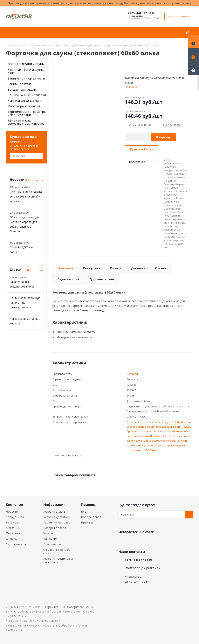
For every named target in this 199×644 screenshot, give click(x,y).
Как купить (51, 539)
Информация (54, 505)
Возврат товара (55, 528)
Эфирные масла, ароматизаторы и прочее (26, 122)
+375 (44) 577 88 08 (142, 13)
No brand (132, 374)
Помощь (88, 505)
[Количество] (137, 137)
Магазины (13, 528)
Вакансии (13, 522)
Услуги (48, 533)
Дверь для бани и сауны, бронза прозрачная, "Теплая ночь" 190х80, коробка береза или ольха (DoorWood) (159, 431)
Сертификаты (16, 544)
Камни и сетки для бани (25, 100)
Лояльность (52, 544)
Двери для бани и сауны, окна (26, 71)
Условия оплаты (55, 511)
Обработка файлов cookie (57, 551)
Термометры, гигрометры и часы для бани (27, 113)
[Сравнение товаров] (193, 68)
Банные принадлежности (26, 78)
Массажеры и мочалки (24, 106)
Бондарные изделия (23, 89)
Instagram (142, 541)
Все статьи (35, 270)
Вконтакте (122, 541)
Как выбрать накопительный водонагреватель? (22, 282)
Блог (84, 511)
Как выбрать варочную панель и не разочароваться (25, 303)
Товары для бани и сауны (25, 64)
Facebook (132, 541)
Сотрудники (15, 517)
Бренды (87, 522)
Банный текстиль (20, 84)
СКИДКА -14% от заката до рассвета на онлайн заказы (26, 196)
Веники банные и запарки (27, 95)
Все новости (34, 180)
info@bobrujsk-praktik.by (142, 568)
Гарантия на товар (57, 522)
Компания (14, 505)
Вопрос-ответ (91, 517)
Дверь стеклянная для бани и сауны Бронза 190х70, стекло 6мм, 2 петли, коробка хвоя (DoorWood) (159, 441)
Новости (12, 511)
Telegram (152, 541)
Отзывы (12, 539)
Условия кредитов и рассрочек (58, 560)
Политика (13, 533)
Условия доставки (56, 517)
